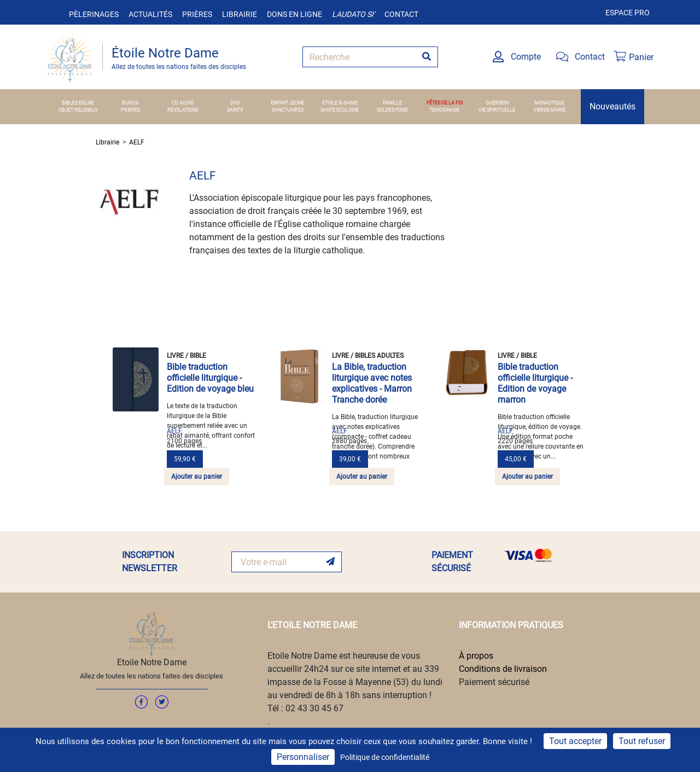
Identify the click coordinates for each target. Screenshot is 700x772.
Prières (197, 14)
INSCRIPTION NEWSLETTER (150, 562)
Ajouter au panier (197, 477)
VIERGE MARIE (549, 110)
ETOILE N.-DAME (340, 103)
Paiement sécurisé (494, 682)
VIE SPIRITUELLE (497, 110)
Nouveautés (612, 106)
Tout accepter (575, 741)
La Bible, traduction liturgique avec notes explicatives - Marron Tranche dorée (372, 383)
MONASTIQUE (549, 103)
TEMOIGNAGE (444, 110)
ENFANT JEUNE (287, 103)
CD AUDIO (183, 103)
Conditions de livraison (503, 669)
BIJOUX (130, 103)
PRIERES (130, 110)
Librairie (240, 14)
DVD (235, 103)
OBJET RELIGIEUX (78, 110)
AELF (137, 142)
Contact (401, 14)
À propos (476, 656)
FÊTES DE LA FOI (445, 103)
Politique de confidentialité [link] (385, 757)
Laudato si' (353, 14)
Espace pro (628, 13)
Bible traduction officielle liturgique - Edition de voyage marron (535, 383)
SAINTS (235, 110)
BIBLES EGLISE (78, 103)
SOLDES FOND (392, 110)
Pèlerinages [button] (94, 14)
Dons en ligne (294, 14)
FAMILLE (392, 103)
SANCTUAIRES (288, 110)
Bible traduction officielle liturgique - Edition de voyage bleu (210, 378)
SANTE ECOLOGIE (340, 110)
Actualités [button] (150, 14)
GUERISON (497, 103)
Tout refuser (642, 741)
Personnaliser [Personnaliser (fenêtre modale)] (303, 757)
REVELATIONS (183, 110)
